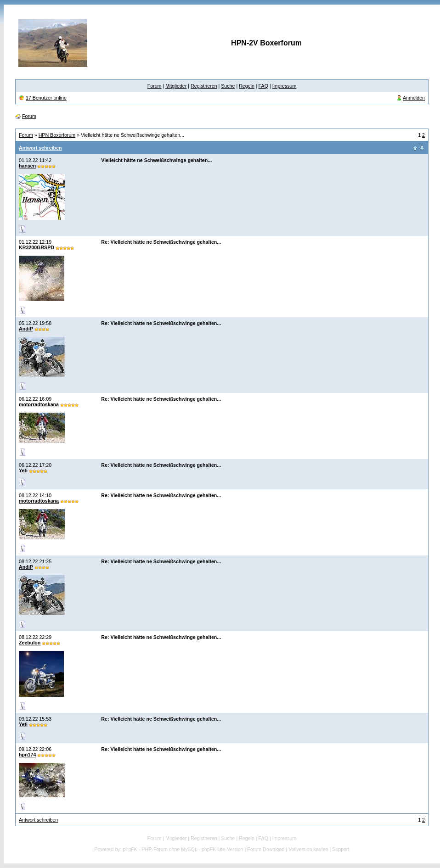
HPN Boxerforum (57, 135)
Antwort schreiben (40, 148)
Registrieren (204, 86)
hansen (27, 166)
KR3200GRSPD (37, 247)
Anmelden (414, 98)
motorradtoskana (39, 404)
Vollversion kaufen (308, 849)
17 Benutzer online (46, 98)
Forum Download (266, 849)
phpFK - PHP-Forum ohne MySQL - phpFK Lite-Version (183, 849)
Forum (155, 86)
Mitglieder (176, 86)
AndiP (26, 329)
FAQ (263, 86)
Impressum (285, 86)
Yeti (23, 470)
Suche (228, 86)
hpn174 (27, 755)
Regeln (247, 86)
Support (341, 849)
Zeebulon (30, 643)
